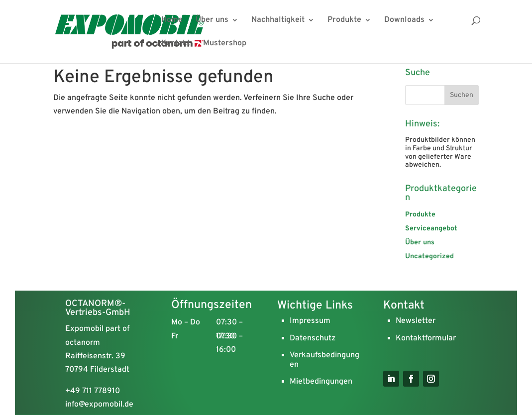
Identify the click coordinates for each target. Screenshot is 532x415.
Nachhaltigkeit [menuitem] (278, 21)
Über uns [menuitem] (212, 21)
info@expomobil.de (99, 405)
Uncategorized (429, 257)
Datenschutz (313, 338)
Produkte (420, 215)
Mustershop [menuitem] (225, 44)
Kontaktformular (426, 338)
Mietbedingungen (321, 382)
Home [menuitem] (172, 21)
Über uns (420, 243)
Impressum (310, 321)
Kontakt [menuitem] (176, 44)
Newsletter (416, 321)
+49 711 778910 (93, 391)
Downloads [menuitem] (404, 21)
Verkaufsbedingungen (324, 360)
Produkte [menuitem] (344, 21)
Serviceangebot (431, 229)
